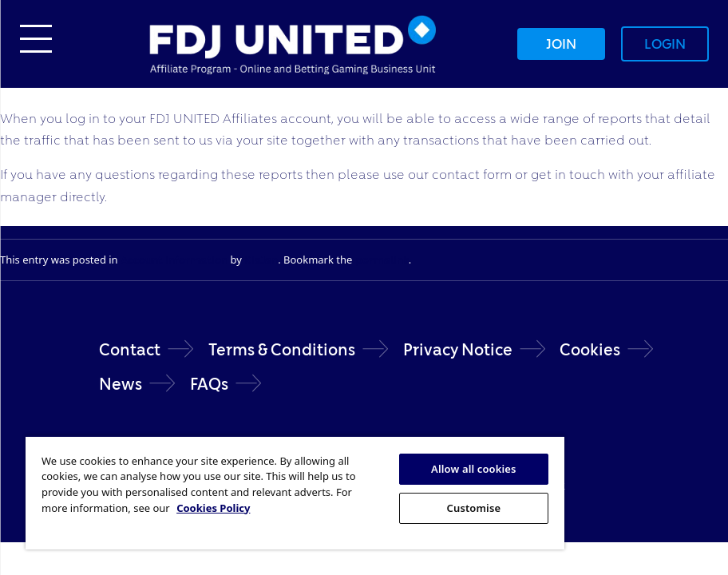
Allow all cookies (474, 469)
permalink (382, 260)
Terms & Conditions (282, 349)
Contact (130, 349)
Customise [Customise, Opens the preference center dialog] (474, 508)
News (121, 384)
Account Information (174, 260)
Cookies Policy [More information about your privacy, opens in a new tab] (213, 508)
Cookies (590, 349)
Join (561, 44)
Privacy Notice (458, 349)
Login (665, 44)
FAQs (209, 384)
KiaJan (261, 260)
